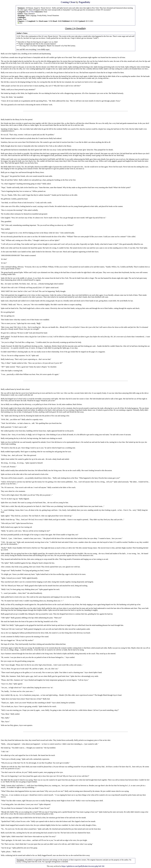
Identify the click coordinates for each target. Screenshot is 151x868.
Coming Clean (68, 2)
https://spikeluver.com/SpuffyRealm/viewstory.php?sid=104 (83, 866)
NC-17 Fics (30, 12)
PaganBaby (85, 2)
